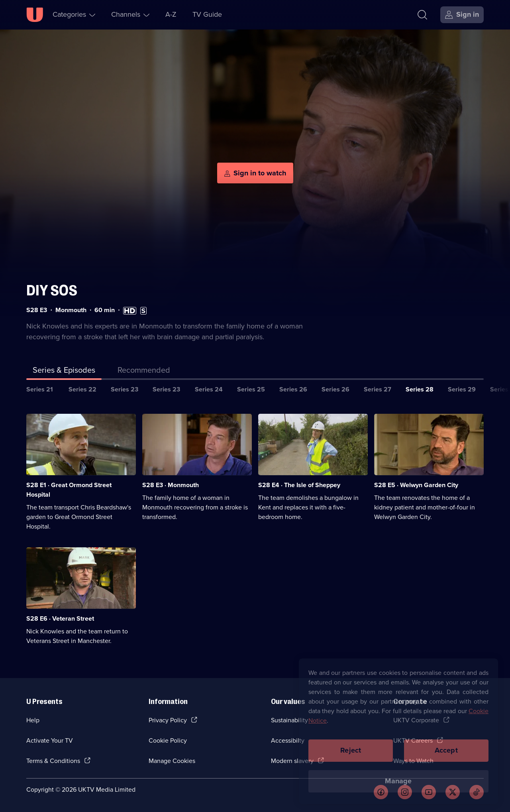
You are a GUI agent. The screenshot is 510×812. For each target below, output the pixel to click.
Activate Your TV (50, 740)
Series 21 (40, 389)
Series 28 (420, 389)
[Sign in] (462, 15)
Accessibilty (288, 740)
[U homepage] (35, 15)
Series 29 (462, 389)
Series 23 (125, 389)
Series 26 (293, 389)
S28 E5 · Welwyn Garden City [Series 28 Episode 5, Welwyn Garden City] (416, 485)
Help (33, 720)
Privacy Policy (168, 720)
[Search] (422, 15)
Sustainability (289, 720)
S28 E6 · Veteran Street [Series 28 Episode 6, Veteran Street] (60, 618)
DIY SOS (52, 290)
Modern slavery (292, 761)
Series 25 (251, 389)
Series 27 (378, 389)
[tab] (144, 372)
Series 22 (82, 389)
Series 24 (209, 389)
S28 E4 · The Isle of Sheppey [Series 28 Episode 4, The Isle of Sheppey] (299, 485)
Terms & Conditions (53, 761)
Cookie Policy (168, 740)
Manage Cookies (172, 761)
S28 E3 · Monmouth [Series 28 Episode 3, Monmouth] (171, 485)
